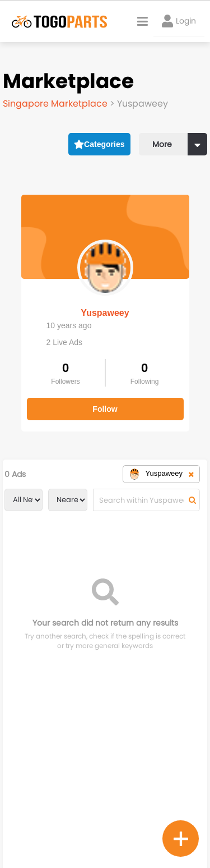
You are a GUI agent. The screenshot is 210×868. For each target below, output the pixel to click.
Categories (99, 144)
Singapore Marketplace (56, 104)
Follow (105, 409)
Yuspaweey (105, 313)
